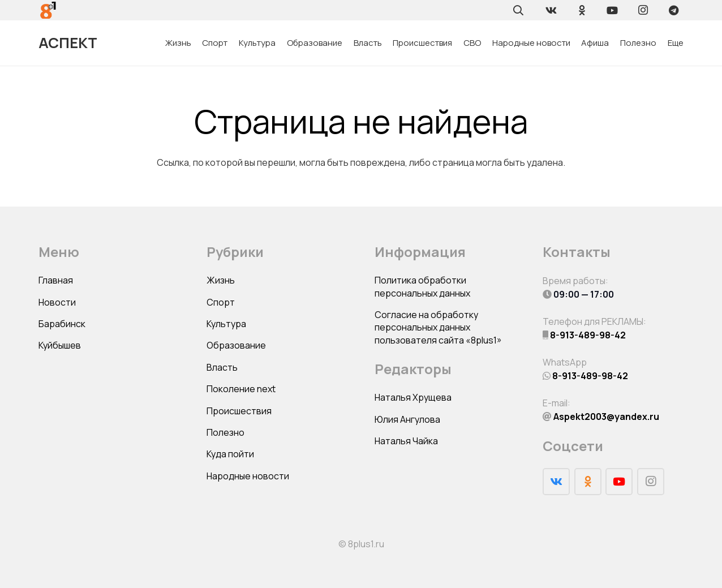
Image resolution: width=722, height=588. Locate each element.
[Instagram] (643, 10)
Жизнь (221, 280)
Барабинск (62, 324)
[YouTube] (612, 10)
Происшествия (239, 411)
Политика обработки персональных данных (422, 286)
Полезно (225, 432)
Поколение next (241, 389)
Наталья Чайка (406, 441)
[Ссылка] (48, 10)
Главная (56, 280)
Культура (226, 324)
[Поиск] (518, 10)
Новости (57, 302)
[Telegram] (673, 10)
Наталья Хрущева (413, 397)
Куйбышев (60, 345)
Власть (222, 367)
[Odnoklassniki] (582, 10)
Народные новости (248, 476)
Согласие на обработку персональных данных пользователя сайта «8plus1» (438, 327)
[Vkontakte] (551, 10)
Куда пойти (230, 454)
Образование (236, 345)
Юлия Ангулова (407, 419)
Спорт (221, 302)
